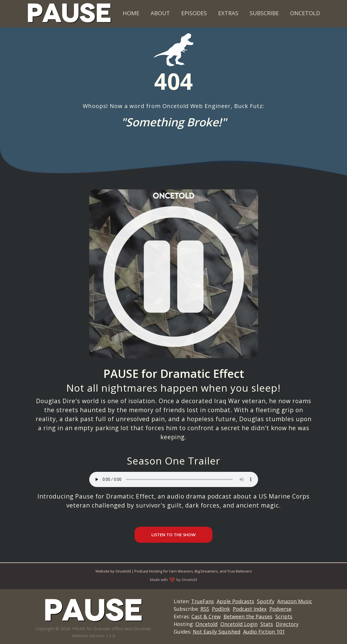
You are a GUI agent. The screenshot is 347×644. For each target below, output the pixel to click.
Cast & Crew (206, 616)
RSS (205, 609)
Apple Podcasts (235, 601)
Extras (228, 13)
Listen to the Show (173, 535)
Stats (267, 624)
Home (131, 13)
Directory (287, 624)
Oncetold (305, 13)
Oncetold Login (239, 624)
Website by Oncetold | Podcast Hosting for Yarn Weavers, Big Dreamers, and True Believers (174, 571)
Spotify (266, 601)
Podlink (221, 609)
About (160, 13)
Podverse (280, 609)
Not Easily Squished (217, 632)
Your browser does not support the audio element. (174, 479)
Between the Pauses (248, 616)
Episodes (194, 13)
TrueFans (202, 601)
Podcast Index (250, 609)
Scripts (284, 616)
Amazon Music (295, 601)
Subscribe (264, 13)
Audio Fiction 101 (264, 632)
